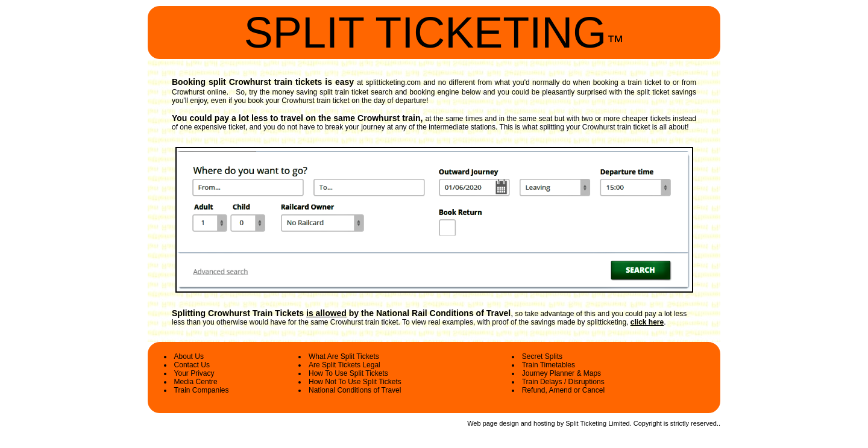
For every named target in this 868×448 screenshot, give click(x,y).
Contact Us (192, 365)
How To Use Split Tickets (348, 373)
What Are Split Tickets (344, 356)
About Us (189, 356)
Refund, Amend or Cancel (563, 390)
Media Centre (196, 382)
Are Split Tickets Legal (344, 365)
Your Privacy (194, 373)
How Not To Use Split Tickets (355, 382)
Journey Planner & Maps (561, 373)
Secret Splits (542, 356)
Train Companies (202, 390)
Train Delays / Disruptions (563, 382)
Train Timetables (549, 365)
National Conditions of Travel (355, 390)
